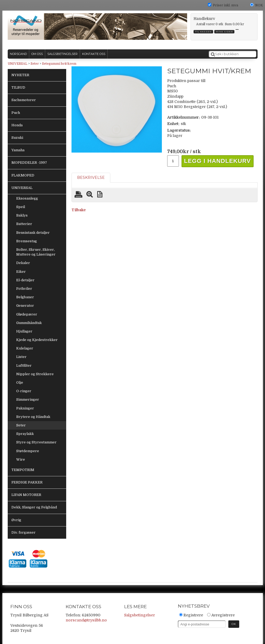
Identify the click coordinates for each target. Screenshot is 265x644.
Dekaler (23, 263)
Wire (21, 459)
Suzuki (17, 138)
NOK (259, 5)
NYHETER (20, 75)
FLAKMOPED (23, 175)
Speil (21, 207)
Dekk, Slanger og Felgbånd (34, 507)
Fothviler (24, 289)
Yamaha (18, 150)
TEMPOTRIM (23, 470)
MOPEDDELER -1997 (29, 163)
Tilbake (79, 210)
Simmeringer (28, 399)
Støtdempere (28, 451)
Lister (21, 357)
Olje (20, 382)
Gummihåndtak (29, 323)
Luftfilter (24, 366)
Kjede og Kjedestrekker (37, 340)
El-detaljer (25, 280)
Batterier (24, 224)
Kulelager (25, 348)
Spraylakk (25, 434)
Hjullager (24, 331)
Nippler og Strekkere (35, 374)
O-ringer (24, 391)
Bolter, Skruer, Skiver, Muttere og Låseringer (36, 252)
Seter (35, 64)
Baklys (22, 215)
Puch (16, 113)
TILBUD (18, 87)
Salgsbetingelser (140, 615)
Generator (25, 306)
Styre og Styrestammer (36, 442)
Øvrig (16, 520)
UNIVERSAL (18, 64)
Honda (17, 125)
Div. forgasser (24, 532)
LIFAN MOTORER (26, 495)
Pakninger (25, 408)
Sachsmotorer (24, 100)
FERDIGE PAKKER (27, 482)
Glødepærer (27, 314)
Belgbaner (25, 297)
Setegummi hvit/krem (59, 64)
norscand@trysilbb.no (86, 620)
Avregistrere (223, 615)
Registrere (193, 615)
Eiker (21, 272)
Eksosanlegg (27, 198)
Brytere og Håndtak (33, 417)
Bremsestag (27, 241)
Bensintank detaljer (33, 233)
